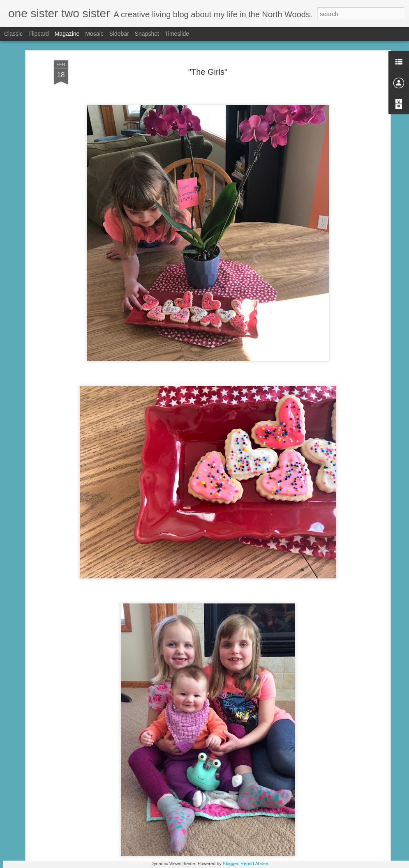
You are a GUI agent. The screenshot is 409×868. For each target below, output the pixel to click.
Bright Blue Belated (155, 766)
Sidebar (119, 34)
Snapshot (147, 34)
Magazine (67, 34)
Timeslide (177, 34)
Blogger (230, 863)
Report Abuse (254, 863)
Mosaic (94, 34)
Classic (13, 34)
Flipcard (39, 34)
